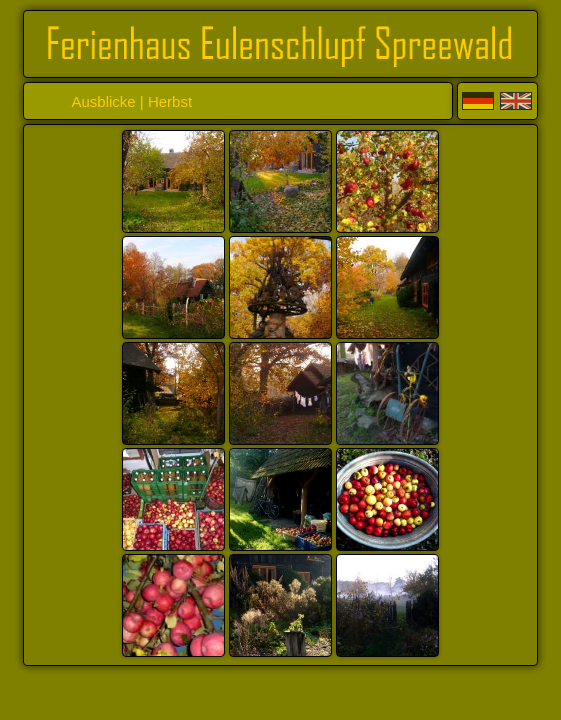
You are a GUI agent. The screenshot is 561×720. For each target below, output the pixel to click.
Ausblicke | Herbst (131, 101)
